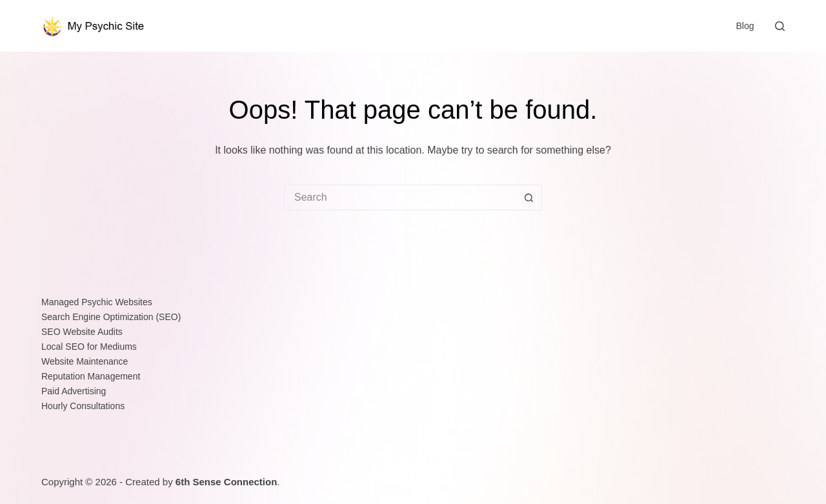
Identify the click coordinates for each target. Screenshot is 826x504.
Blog (745, 26)
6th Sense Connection (227, 482)
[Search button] (529, 197)
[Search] (780, 26)
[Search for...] (400, 197)
